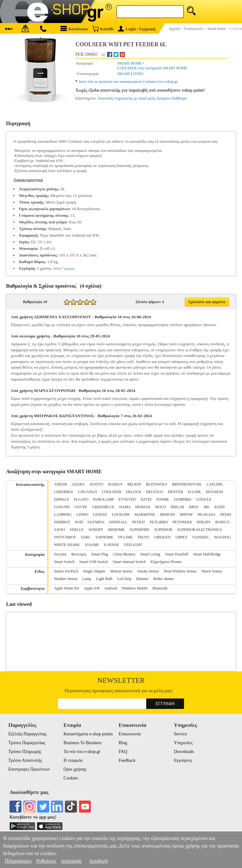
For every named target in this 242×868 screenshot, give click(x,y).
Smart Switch (64, 562)
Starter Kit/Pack (66, 571)
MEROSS (168, 514)
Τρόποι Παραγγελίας (27, 743)
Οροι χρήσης (75, 769)
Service (181, 734)
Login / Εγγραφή (137, 29)
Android (111, 588)
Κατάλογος (74, 29)
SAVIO (59, 530)
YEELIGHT (133, 545)
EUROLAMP (104, 499)
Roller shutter (164, 579)
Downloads (184, 752)
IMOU (194, 507)
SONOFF (96, 530)
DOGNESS (214, 492)
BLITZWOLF (157, 484)
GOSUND (62, 507)
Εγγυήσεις (183, 760)
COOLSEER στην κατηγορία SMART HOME (152, 68)
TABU (86, 537)
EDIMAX (61, 499)
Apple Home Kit (66, 588)
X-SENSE (111, 545)
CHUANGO (88, 492)
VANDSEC (201, 537)
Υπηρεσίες (183, 743)
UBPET (181, 537)
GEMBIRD (182, 499)
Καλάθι (103, 29)
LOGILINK (121, 514)
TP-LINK (125, 537)
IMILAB (177, 507)
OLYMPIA (96, 522)
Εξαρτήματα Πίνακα (166, 562)
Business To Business (83, 743)
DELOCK (134, 492)
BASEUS (115, 484)
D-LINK (194, 492)
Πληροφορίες (18, 861)
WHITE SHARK (67, 545)
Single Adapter (94, 571)
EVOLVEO (127, 499)
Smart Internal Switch (129, 562)
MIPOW (186, 514)
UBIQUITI (162, 537)
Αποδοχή (98, 861)
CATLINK (215, 484)
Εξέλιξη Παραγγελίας (27, 734)
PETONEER (182, 522)
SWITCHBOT (65, 537)
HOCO (160, 507)
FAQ (123, 752)
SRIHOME (116, 530)
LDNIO (82, 514)
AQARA (78, 484)
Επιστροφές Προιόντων (29, 769)
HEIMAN (143, 507)
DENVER (176, 492)
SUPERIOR (163, 530)
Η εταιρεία (73, 760)
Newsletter (121, 680)
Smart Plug (100, 554)
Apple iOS (92, 588)
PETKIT (138, 522)
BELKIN (134, 484)
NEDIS (225, 514)
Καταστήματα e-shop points (88, 734)
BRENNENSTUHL (187, 484)
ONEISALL (118, 522)
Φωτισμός (79, 554)
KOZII (219, 507)
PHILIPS (204, 522)
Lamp (87, 579)
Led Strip (124, 579)
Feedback (127, 760)
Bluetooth (160, 588)
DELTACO (155, 492)
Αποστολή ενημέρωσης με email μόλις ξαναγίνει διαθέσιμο (142, 98)
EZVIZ (146, 499)
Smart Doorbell (177, 554)
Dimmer (142, 579)
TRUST (143, 537)
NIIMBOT (62, 522)
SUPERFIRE (139, 530)
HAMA (125, 507)
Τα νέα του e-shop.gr (82, 752)
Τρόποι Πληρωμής (25, 752)
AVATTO (96, 484)
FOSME (163, 499)
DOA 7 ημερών (64, 268)
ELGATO (81, 499)
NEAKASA (207, 514)
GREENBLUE (103, 507)
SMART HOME (130, 63)
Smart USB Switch (93, 562)
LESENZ (100, 514)
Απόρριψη (71, 861)
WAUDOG (222, 537)
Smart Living (150, 554)
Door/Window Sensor (180, 571)
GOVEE (81, 507)
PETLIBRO (159, 522)
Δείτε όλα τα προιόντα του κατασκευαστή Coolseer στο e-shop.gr (128, 82)
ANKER (60, 484)
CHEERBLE (64, 492)
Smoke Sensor (148, 571)
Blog (123, 743)
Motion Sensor (121, 571)
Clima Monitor (124, 554)
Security (60, 554)
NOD (79, 522)
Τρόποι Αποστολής (25, 760)
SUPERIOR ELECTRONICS (199, 530)
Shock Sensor (212, 571)
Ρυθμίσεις (46, 861)
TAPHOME (104, 537)
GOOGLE (204, 499)
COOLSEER (112, 492)
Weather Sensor (66, 579)
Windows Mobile (135, 588)
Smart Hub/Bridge (207, 554)
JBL (207, 507)
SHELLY (77, 530)
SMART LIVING (131, 74)
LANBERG (63, 514)
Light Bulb (104, 579)
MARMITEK (145, 514)
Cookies (71, 778)
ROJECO (222, 522)
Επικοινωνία (130, 734)
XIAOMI (92, 545)
